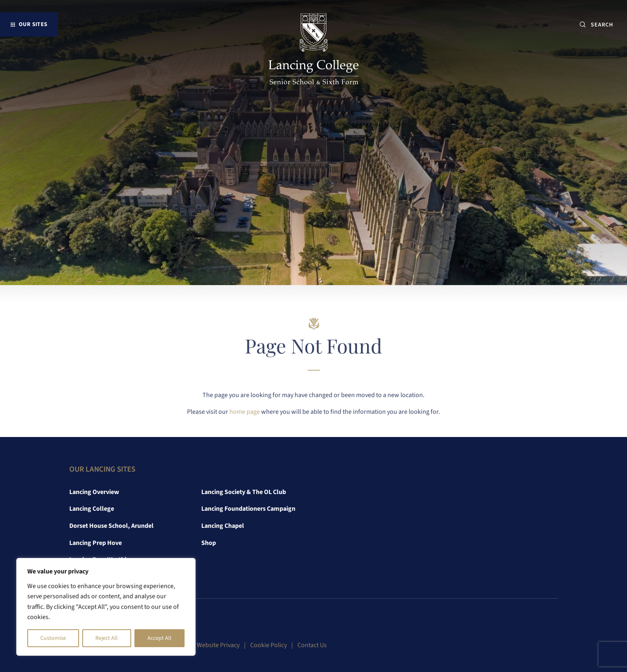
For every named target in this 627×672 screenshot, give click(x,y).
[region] (106, 607)
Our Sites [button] (33, 24)
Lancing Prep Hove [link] (96, 543)
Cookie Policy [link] (268, 645)
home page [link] (245, 412)
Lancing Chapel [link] (223, 526)
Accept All (159, 638)
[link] (313, 51)
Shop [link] (209, 543)
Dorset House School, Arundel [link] (111, 526)
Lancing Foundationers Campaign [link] (248, 509)
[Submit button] (583, 25)
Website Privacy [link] (218, 645)
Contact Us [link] (312, 645)
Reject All (107, 638)
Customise (53, 638)
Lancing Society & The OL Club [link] (244, 492)
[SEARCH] (605, 25)
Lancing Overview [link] (94, 492)
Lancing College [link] (92, 509)
